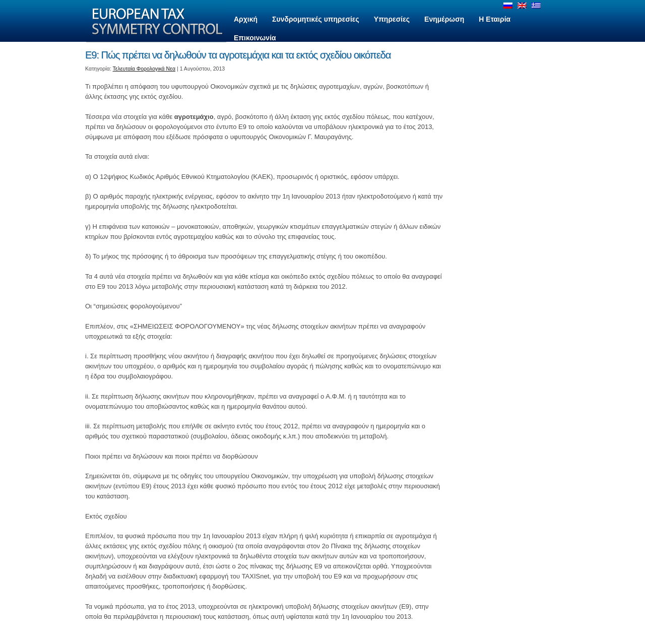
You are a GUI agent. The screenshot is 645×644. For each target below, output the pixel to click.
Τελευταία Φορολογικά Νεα (144, 69)
